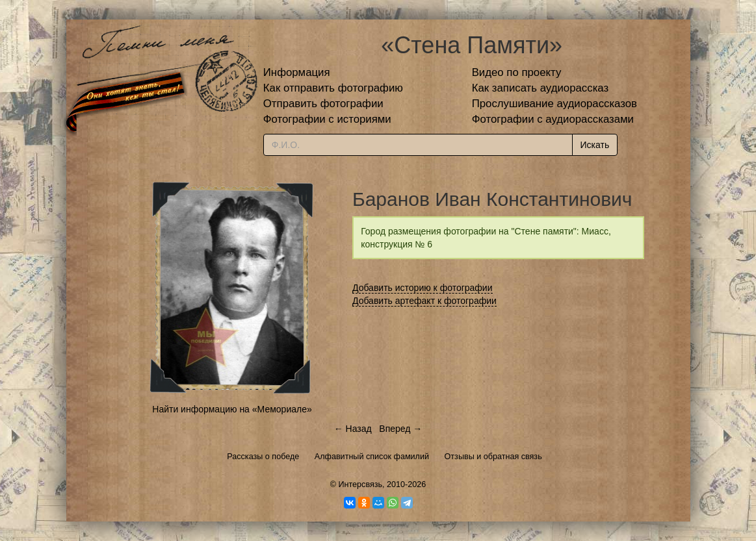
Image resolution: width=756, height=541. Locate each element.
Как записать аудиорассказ (541, 88)
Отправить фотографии (323, 104)
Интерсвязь (360, 484)
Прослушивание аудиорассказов (554, 104)
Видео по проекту (517, 72)
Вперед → (400, 429)
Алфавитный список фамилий (372, 457)
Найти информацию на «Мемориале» (232, 409)
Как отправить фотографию (333, 88)
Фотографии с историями (327, 119)
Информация (297, 72)
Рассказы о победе (263, 457)
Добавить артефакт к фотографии (424, 301)
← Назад (353, 429)
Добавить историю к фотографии (423, 288)
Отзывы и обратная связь (493, 457)
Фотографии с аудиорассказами (553, 119)
